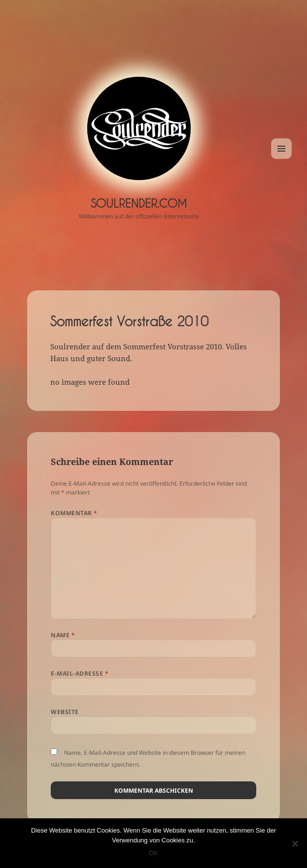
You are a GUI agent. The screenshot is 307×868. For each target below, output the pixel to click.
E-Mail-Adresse (80, 673)
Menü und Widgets (282, 159)
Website (65, 712)
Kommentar (74, 513)
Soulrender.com (139, 203)
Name (63, 635)
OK (153, 853)
